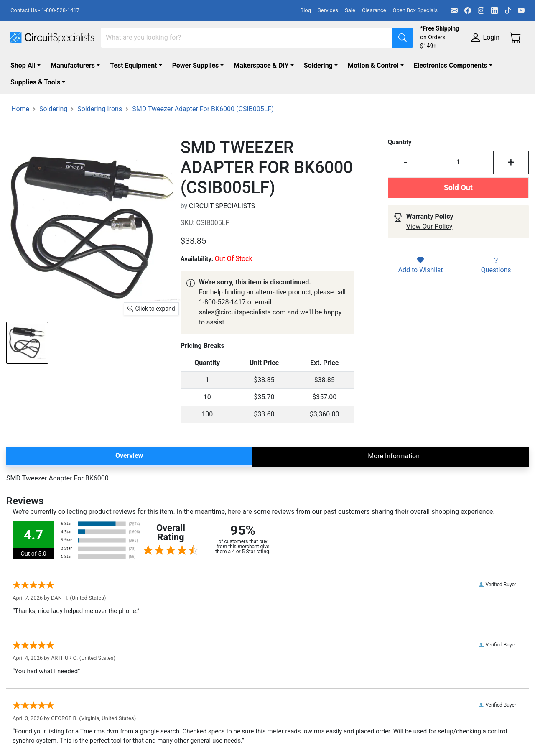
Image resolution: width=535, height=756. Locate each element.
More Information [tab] (394, 456)
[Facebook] (468, 10)
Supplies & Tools (35, 82)
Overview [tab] (129, 456)
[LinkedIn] (494, 10)
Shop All (23, 65)
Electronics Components (451, 65)
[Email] (454, 10)
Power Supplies (196, 65)
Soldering (318, 65)
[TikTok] (508, 10)
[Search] (246, 38)
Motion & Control (373, 65)
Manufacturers (73, 65)
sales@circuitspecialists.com (242, 312)
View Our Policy (429, 226)
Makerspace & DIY (261, 65)
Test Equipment (133, 65)
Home (20, 109)
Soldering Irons (100, 109)
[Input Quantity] (458, 162)
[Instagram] (481, 10)
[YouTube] (521, 10)
